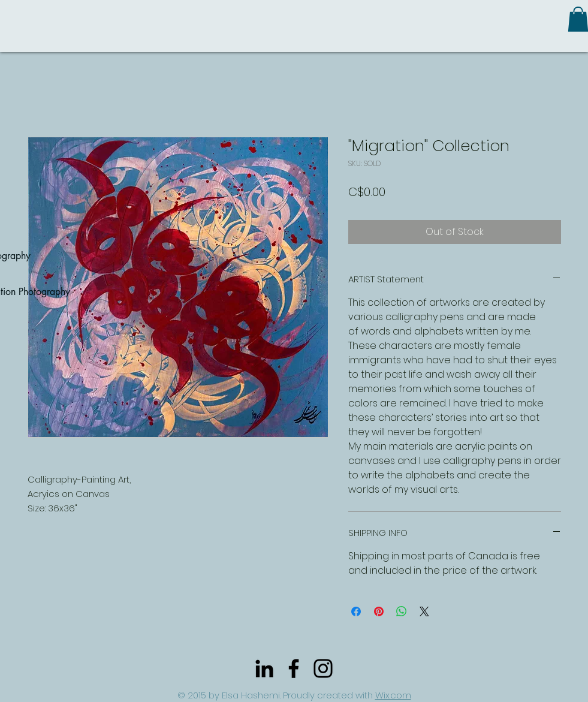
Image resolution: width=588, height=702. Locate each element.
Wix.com (393, 695)
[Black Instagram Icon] (323, 668)
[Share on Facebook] (356, 611)
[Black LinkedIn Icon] (264, 668)
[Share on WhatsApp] (402, 611)
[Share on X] (424, 611)
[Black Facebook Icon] (294, 668)
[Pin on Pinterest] (379, 611)
